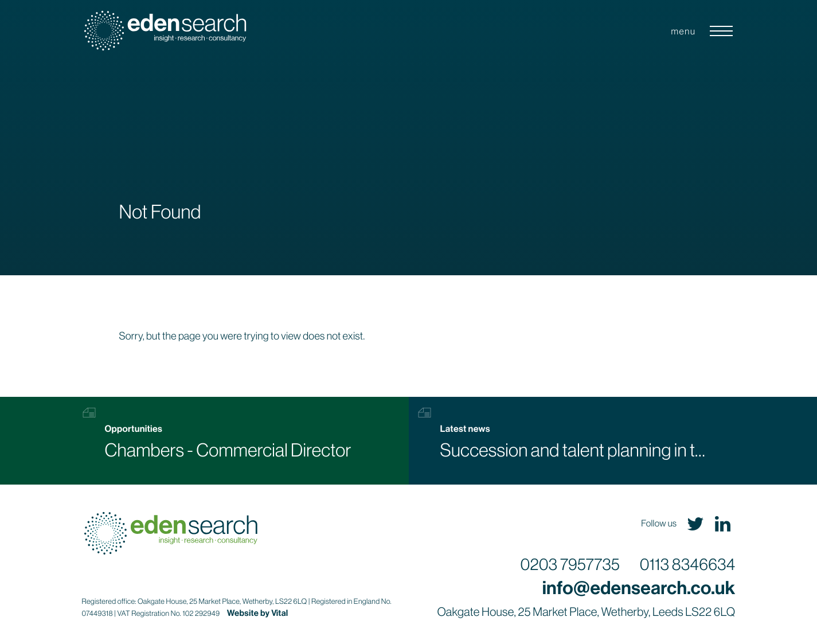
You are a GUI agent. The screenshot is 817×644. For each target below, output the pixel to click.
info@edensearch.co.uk (639, 588)
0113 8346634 (688, 565)
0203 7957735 (570, 565)
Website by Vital (258, 613)
